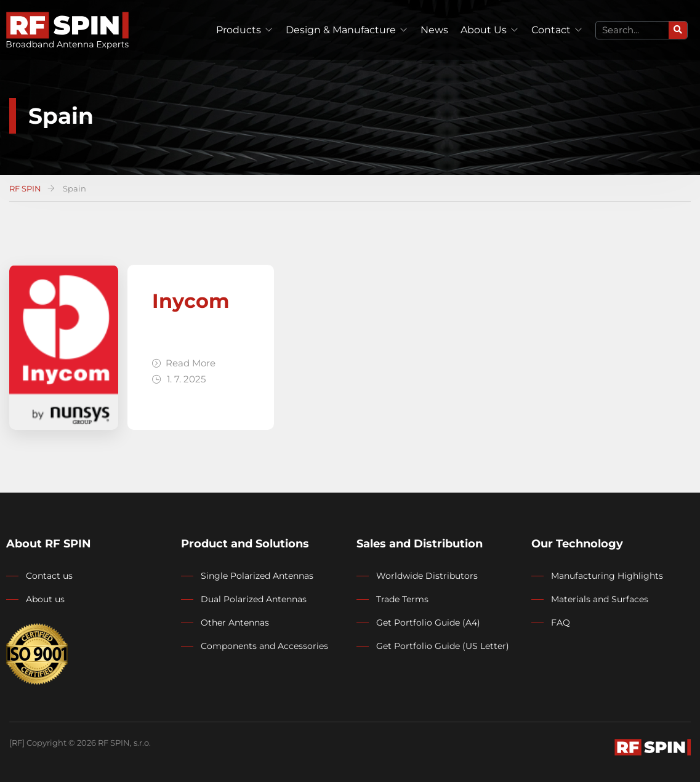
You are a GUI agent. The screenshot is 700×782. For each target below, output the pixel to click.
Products (239, 30)
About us (45, 599)
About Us (484, 30)
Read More (184, 363)
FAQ (561, 623)
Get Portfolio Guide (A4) (428, 623)
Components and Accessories (264, 646)
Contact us (49, 576)
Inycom (191, 301)
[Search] (678, 30)
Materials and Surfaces (600, 599)
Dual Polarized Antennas (254, 599)
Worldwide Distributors (427, 576)
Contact (551, 30)
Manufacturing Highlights (607, 576)
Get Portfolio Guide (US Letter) (443, 646)
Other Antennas (235, 623)
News (434, 30)
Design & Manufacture (341, 30)
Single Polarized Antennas (257, 576)
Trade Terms (402, 599)
